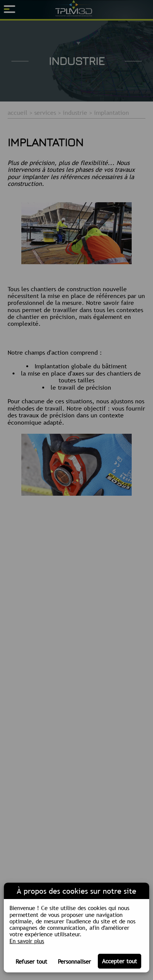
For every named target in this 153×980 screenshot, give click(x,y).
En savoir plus (27, 941)
